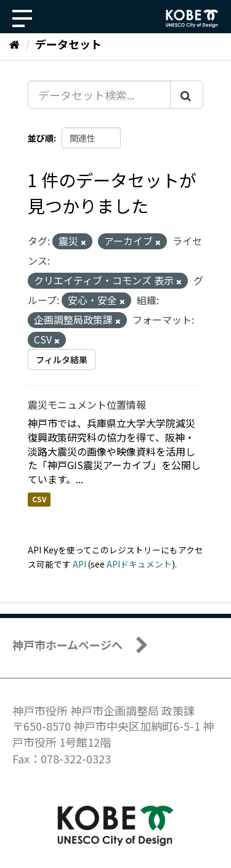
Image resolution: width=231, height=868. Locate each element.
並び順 (41, 138)
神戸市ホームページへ (67, 645)
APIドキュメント (139, 564)
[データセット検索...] (99, 95)
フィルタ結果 (62, 360)
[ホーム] (14, 44)
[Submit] (187, 95)
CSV (39, 499)
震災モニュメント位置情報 (87, 404)
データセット (68, 44)
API (79, 564)
